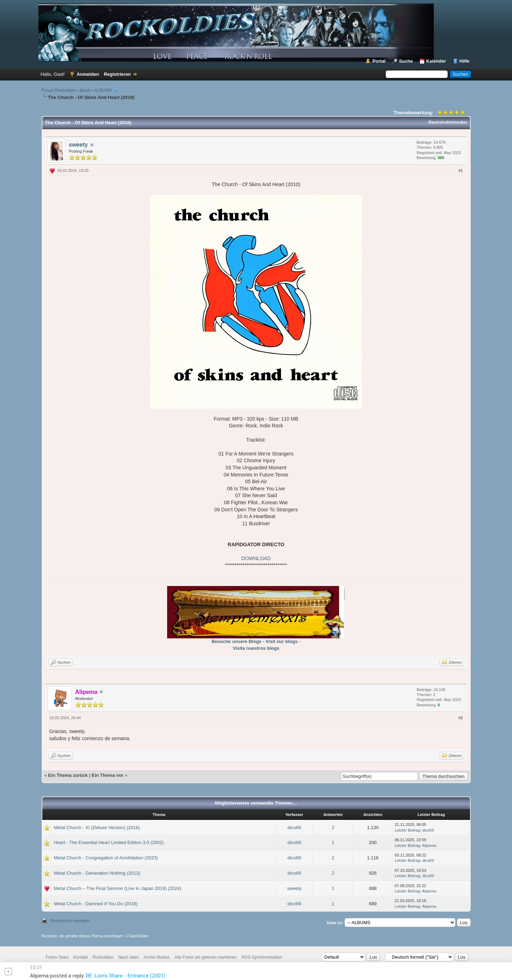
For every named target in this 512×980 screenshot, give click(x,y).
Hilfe (464, 61)
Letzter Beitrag (407, 830)
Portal (379, 61)
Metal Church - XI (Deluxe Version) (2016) (97, 828)
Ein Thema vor (107, 775)
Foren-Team (57, 957)
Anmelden (88, 74)
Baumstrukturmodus (448, 122)
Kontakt (81, 957)
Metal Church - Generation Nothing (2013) (97, 873)
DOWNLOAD (256, 558)
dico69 (294, 828)
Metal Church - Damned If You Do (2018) (96, 904)
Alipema (429, 845)
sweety (78, 145)
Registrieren (117, 74)
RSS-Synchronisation (262, 957)
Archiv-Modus (157, 957)
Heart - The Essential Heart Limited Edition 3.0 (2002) (109, 842)
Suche (406, 61)
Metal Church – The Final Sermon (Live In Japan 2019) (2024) (118, 888)
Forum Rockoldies (59, 90)
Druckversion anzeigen (70, 921)
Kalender (436, 61)
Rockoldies (103, 957)
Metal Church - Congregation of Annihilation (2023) (106, 858)
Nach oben (128, 957)
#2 (460, 718)
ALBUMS (103, 90)
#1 (460, 170)
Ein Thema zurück (68, 775)
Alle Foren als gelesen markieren (206, 957)
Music (85, 90)
